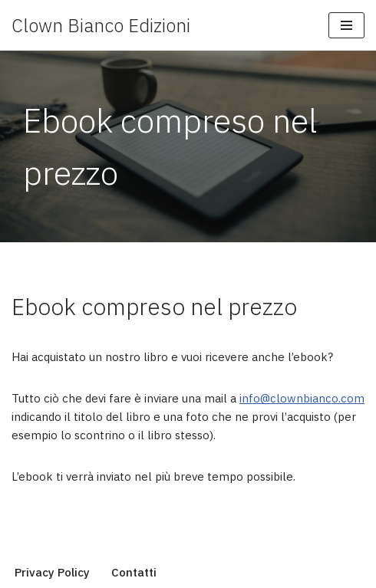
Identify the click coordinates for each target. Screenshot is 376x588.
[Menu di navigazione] (346, 25)
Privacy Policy (52, 572)
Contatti (134, 572)
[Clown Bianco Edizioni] (101, 25)
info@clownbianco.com (302, 398)
